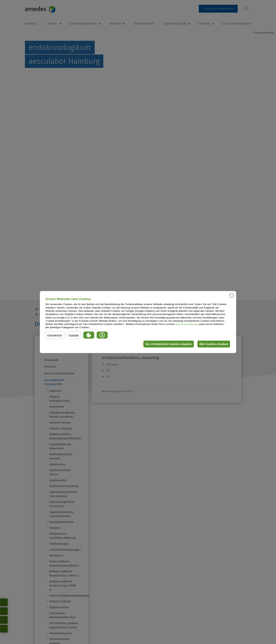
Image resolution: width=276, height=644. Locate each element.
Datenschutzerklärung (187, 324)
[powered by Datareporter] (232, 298)
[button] (55, 335)
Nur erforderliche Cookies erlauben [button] (167, 344)
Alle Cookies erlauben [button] (213, 344)
